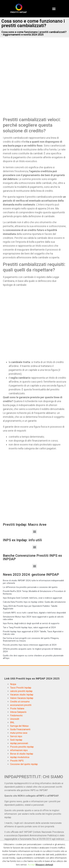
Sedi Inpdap (16, 740)
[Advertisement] (34, 80)
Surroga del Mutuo (19, 726)
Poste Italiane (17, 709)
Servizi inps (16, 736)
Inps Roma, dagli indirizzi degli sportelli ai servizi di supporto (31, 623)
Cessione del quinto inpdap (24, 764)
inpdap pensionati (19, 743)
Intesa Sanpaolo (18, 712)
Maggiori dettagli (44, 865)
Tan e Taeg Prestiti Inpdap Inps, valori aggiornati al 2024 (29, 627)
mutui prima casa (19, 733)
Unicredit (15, 719)
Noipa (13, 684)
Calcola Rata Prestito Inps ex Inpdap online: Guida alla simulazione (34, 602)
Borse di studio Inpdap (22, 754)
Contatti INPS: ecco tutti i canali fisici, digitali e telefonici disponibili (34, 613)
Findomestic (16, 715)
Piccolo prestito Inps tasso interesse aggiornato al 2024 (30, 645)
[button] (54, 9)
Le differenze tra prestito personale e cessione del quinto (30, 587)
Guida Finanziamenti (20, 729)
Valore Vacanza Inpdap (22, 698)
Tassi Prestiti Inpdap (21, 688)
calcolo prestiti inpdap (21, 691)
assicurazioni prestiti (21, 705)
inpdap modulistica (20, 757)
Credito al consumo (20, 702)
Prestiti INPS (17, 761)
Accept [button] (31, 865)
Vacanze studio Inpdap (22, 695)
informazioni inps (19, 750)
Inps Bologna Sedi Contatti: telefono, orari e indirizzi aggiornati (32, 598)
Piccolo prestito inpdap (22, 747)
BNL (12, 722)
